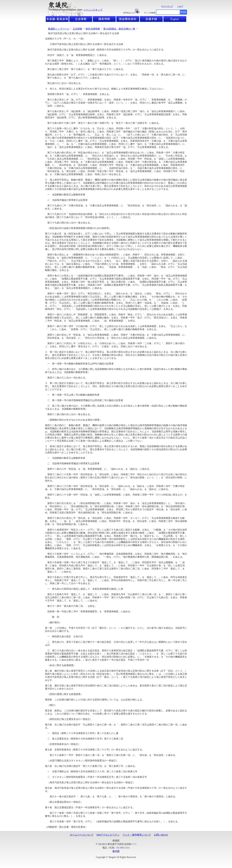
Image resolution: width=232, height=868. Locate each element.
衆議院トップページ (59, 29)
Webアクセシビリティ (108, 835)
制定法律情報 (93, 29)
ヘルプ (180, 6)
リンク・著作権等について (137, 835)
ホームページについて (82, 835)
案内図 (116, 851)
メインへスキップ (93, 10)
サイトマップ (167, 6)
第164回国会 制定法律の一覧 (119, 29)
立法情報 (77, 29)
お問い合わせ (161, 835)
